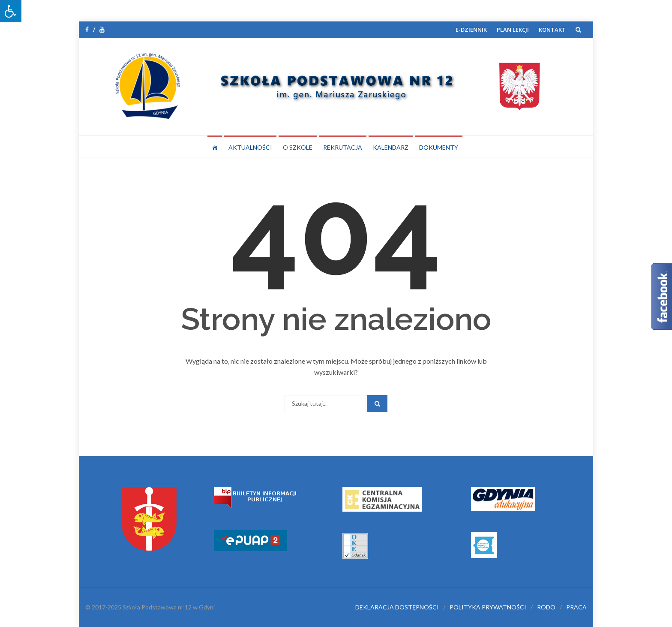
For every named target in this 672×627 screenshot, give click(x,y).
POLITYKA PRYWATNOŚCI (488, 607)
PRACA (576, 607)
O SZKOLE (298, 147)
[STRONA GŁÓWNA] (215, 146)
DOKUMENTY (439, 147)
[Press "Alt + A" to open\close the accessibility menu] (11, 11)
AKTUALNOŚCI (250, 147)
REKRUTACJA (343, 147)
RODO (546, 607)
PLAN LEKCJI (513, 30)
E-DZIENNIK (471, 30)
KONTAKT (552, 30)
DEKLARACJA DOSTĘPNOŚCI (397, 607)
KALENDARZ (391, 147)
